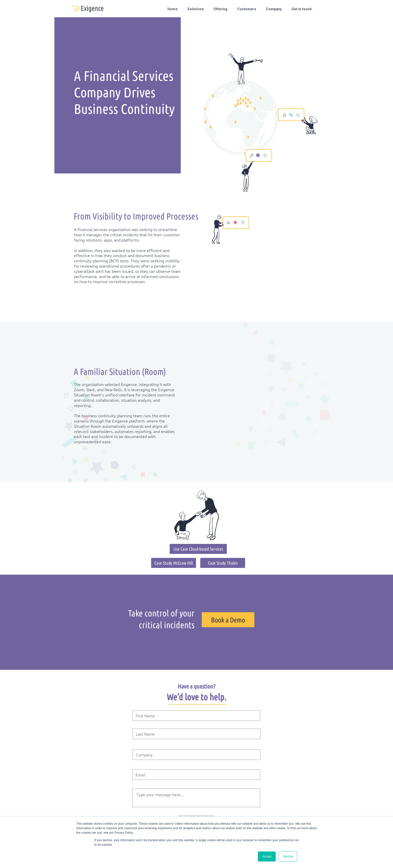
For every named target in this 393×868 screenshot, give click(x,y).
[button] (197, 9)
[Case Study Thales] (223, 563)
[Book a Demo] (228, 620)
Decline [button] (288, 856)
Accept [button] (267, 856)
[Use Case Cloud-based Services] (198, 549)
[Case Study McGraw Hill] (174, 563)
